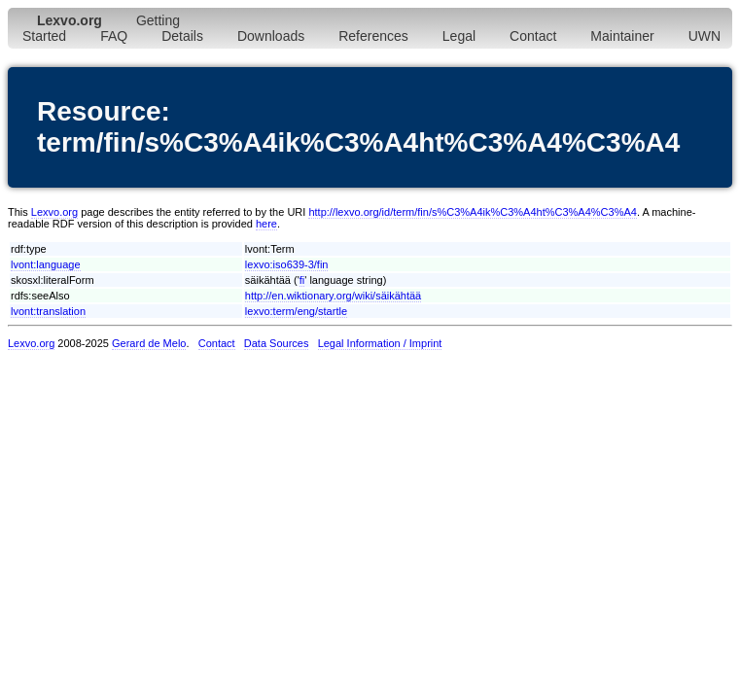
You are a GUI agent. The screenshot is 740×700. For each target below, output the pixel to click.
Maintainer (622, 36)
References (373, 36)
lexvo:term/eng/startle (296, 311)
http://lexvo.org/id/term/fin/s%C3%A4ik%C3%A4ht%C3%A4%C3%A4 (472, 212)
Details (182, 36)
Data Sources (277, 343)
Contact (533, 36)
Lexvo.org (54, 212)
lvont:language (46, 264)
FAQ (114, 36)
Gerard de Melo (149, 343)
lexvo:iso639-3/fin (287, 264)
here (266, 224)
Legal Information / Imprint (380, 343)
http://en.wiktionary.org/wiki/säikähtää (333, 296)
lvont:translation (48, 311)
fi (302, 280)
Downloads (271, 36)
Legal (459, 36)
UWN (705, 36)
